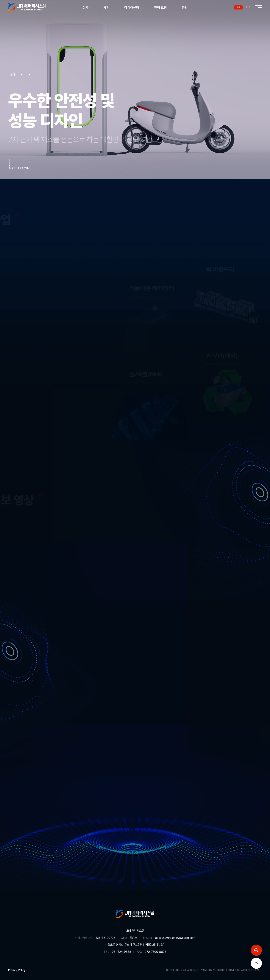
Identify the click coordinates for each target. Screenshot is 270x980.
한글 (238, 7)
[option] (135, 89)
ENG (248, 7)
